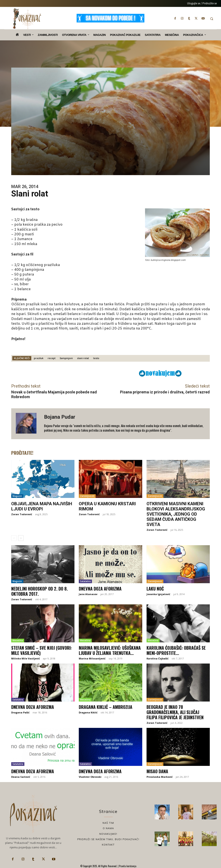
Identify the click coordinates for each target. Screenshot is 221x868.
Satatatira (85, 581)
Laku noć (155, 589)
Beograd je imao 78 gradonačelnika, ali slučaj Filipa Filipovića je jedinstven (175, 712)
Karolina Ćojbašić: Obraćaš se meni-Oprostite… (176, 650)
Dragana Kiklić (88, 712)
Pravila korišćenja (127, 866)
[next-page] (21, 538)
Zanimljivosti (87, 496)
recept (52, 358)
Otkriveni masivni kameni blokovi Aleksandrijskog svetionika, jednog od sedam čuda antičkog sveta (176, 514)
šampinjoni (66, 358)
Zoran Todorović (22, 514)
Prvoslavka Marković (160, 777)
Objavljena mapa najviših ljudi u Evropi (42, 506)
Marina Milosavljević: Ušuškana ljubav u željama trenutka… (110, 650)
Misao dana (157, 771)
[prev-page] (14, 538)
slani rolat (83, 358)
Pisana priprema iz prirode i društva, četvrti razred (165, 392)
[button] (212, 19)
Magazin (17, 496)
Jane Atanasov (88, 594)
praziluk (39, 358)
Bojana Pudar (60, 417)
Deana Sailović (21, 777)
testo (96, 358)
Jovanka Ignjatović (158, 594)
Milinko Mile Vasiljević (26, 658)
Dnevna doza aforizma (100, 589)
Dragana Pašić (20, 712)
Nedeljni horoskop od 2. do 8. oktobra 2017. (39, 591)
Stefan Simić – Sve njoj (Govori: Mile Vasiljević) (41, 650)
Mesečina (18, 640)
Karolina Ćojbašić (158, 658)
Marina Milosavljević (92, 658)
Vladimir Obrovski (90, 777)
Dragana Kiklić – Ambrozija (106, 707)
